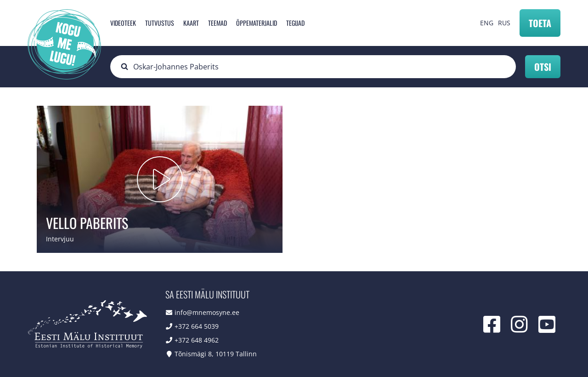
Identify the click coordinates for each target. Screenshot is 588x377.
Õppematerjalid (257, 23)
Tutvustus (160, 23)
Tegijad (295, 23)
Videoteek (123, 23)
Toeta (540, 23)
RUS (504, 23)
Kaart (191, 23)
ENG (487, 23)
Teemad (218, 23)
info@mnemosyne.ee (207, 312)
